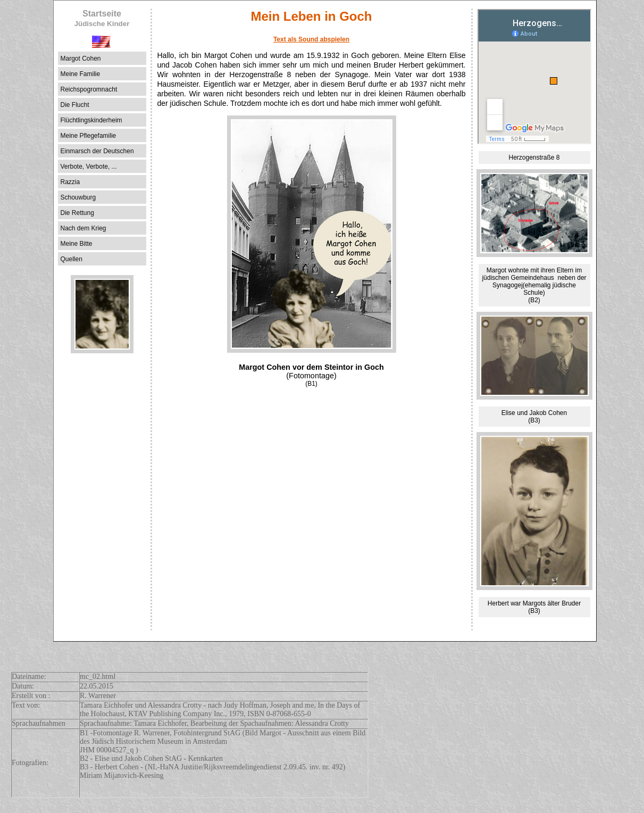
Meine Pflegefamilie (89, 136)
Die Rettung (77, 213)
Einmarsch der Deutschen (97, 151)
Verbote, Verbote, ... (89, 167)
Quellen (72, 259)
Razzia (70, 182)
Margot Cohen (81, 59)
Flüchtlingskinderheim (91, 120)
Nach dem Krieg (83, 228)
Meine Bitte (77, 244)
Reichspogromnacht (89, 89)
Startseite (102, 18)
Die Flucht (75, 105)
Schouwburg (78, 197)
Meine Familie (81, 74)
